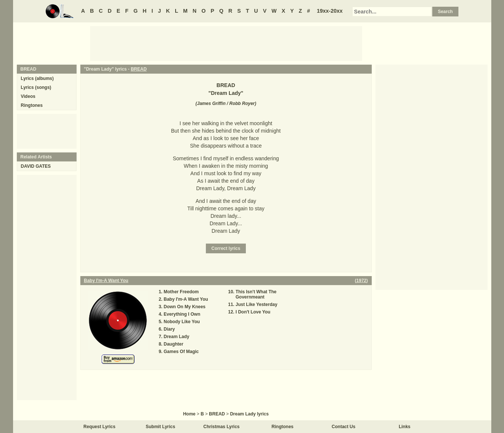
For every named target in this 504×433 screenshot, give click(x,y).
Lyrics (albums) (37, 78)
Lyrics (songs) (36, 87)
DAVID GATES (36, 166)
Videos (28, 96)
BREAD (139, 69)
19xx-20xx (330, 11)
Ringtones (32, 105)
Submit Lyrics (160, 427)
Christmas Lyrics (221, 427)
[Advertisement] (226, 43)
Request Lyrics (99, 427)
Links (404, 427)
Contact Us (344, 427)
